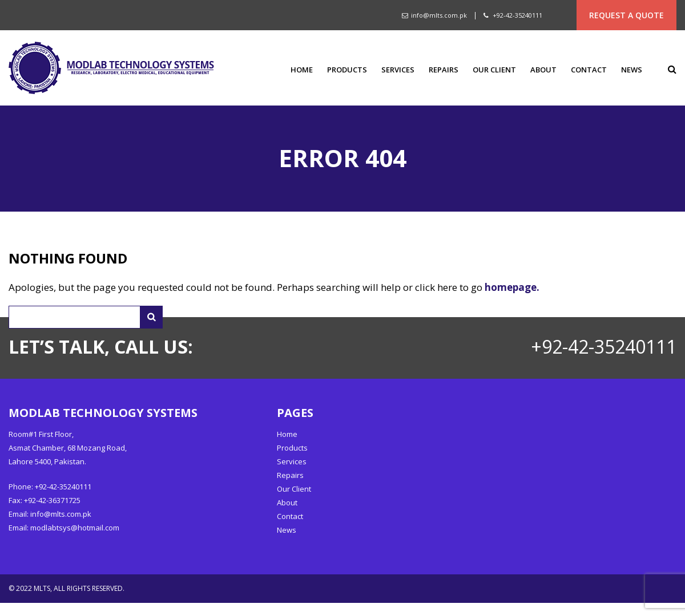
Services (398, 70)
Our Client (494, 70)
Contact (589, 70)
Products (347, 70)
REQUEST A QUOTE (626, 15)
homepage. (512, 287)
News (632, 70)
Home (302, 70)
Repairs (444, 70)
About (543, 70)
